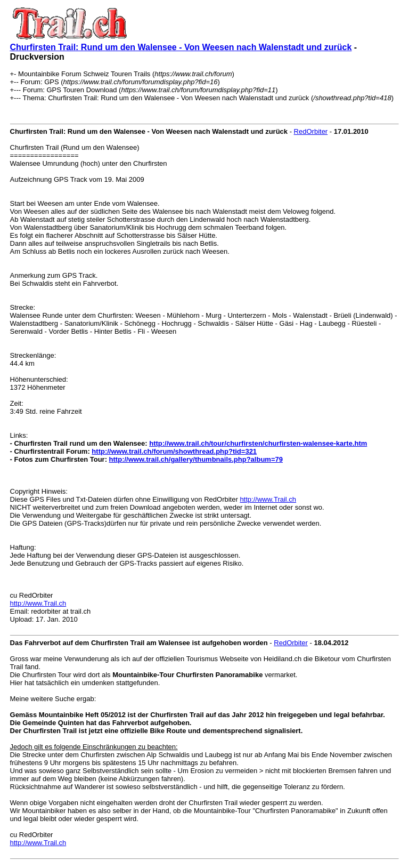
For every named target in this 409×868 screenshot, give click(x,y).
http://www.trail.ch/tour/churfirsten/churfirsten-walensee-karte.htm (258, 443)
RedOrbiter (311, 131)
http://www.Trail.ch (268, 499)
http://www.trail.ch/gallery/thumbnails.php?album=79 (196, 459)
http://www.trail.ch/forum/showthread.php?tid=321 (174, 451)
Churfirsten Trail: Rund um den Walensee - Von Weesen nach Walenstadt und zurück (181, 47)
